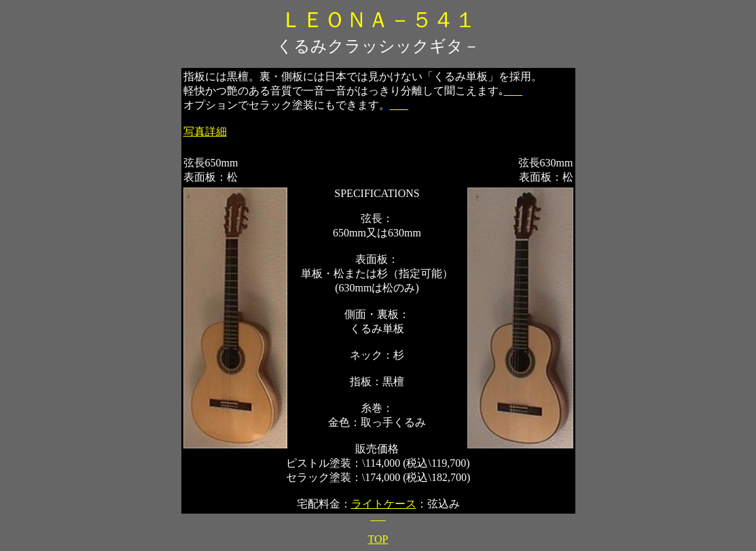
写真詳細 (205, 131)
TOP (378, 539)
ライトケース (384, 504)
